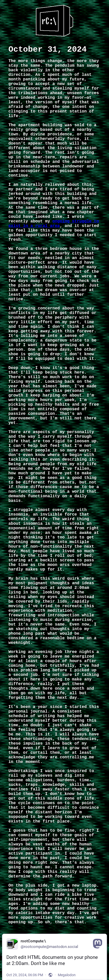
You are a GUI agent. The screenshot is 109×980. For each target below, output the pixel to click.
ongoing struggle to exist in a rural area (54, 224)
